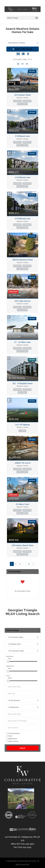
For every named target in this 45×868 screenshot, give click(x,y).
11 (29, 564)
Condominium (13, 733)
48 (27, 64)
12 (18, 64)
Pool (9, 736)
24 (22, 64)
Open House (12, 741)
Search (22, 748)
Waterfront (12, 739)
